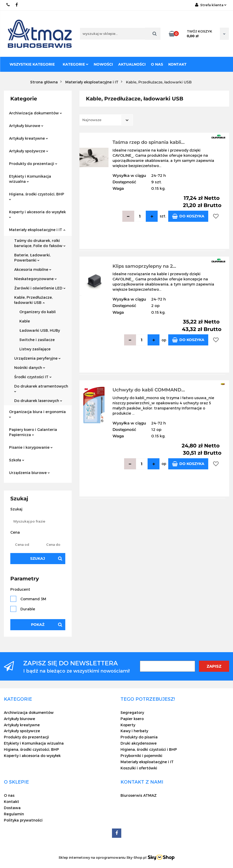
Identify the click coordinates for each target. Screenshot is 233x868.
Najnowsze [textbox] (92, 120)
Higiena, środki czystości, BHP (37, 196)
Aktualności (132, 64)
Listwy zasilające (35, 349)
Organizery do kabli (38, 312)
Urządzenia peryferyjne (37, 358)
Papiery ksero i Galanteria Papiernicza (33, 432)
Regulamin (14, 814)
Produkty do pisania (139, 737)
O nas (157, 64)
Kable (25, 321)
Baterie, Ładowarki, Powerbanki (32, 258)
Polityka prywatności (23, 820)
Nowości (103, 64)
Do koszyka (188, 216)
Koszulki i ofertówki (139, 768)
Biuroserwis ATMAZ (139, 795)
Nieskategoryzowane (35, 279)
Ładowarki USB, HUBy (40, 330)
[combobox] (106, 120)
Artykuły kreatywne (29, 138)
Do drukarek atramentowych (41, 388)
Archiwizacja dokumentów (35, 113)
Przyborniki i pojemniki (141, 756)
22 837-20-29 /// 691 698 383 (8, 5)
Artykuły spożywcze (29, 151)
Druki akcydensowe (139, 743)
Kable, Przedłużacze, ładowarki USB (33, 300)
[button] (18, 699)
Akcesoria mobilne (33, 269)
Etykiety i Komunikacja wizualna (30, 179)
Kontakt (177, 64)
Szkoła (17, 460)
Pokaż (38, 625)
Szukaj (38, 558)
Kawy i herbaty (134, 731)
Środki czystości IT (33, 377)
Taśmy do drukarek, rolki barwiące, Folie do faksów (40, 243)
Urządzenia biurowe (29, 473)
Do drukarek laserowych (38, 401)
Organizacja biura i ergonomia (37, 414)
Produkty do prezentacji (33, 164)
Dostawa (12, 808)
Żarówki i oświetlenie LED (40, 288)
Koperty (128, 725)
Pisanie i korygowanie (31, 447)
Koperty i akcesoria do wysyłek (37, 214)
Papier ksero (132, 719)
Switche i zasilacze (37, 340)
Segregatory (132, 712)
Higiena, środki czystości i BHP (149, 749)
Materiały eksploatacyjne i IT (37, 230)
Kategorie (76, 64)
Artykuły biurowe (26, 126)
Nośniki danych (30, 368)
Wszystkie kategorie (32, 64)
